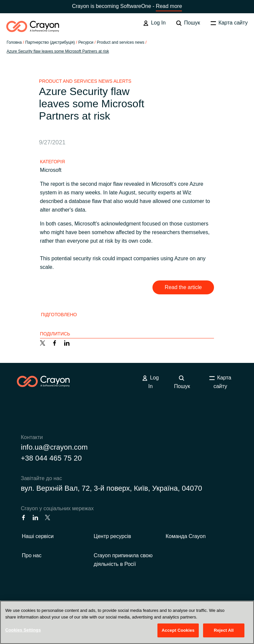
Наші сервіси (38, 536)
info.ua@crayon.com (54, 447)
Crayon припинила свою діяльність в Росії (123, 560)
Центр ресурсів (112, 536)
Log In (154, 23)
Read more (169, 6)
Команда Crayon (186, 536)
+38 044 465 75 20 (51, 458)
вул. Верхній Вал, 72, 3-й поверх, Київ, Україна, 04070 (111, 488)
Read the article (183, 287)
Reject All (224, 630)
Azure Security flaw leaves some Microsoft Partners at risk (58, 51)
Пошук (188, 23)
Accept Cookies (178, 630)
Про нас (32, 555)
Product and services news (121, 42)
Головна (14, 42)
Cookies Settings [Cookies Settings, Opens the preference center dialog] (23, 630)
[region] (127, 622)
